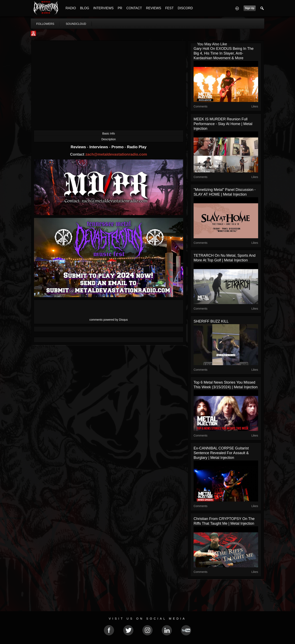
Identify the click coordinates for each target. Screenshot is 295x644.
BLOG (85, 8)
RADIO (71, 8)
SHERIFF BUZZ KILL (211, 321)
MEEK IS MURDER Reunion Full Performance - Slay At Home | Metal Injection (223, 124)
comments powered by (109, 320)
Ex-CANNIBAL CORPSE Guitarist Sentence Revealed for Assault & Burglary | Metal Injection (221, 453)
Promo (118, 147)
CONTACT (134, 8)
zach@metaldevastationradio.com (116, 154)
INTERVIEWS (103, 8)
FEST (170, 8)
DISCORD (185, 8)
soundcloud (76, 24)
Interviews (99, 147)
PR (120, 8)
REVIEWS (154, 8)
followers (45, 24)
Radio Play (137, 147)
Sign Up (250, 8)
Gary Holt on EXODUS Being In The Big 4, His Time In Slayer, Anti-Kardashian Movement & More (224, 53)
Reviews (79, 147)
